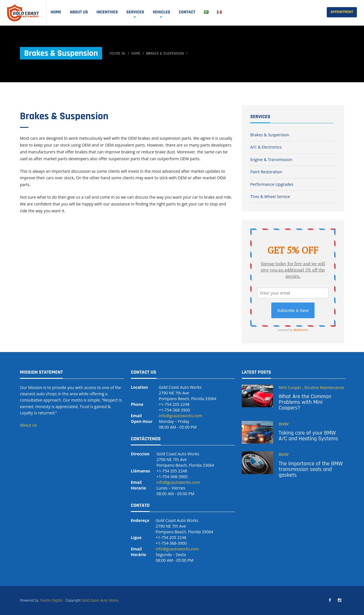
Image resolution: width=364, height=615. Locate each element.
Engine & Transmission (271, 160)
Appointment (342, 12)
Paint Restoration (266, 172)
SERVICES (135, 12)
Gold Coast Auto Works (100, 600)
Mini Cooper (290, 387)
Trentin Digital (51, 600)
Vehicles (162, 12)
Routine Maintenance (324, 387)
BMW (284, 424)
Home (56, 12)
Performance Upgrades (272, 184)
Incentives (107, 12)
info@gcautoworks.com (180, 416)
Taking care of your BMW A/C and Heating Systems (308, 436)
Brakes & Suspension (64, 116)
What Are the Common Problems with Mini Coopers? (305, 402)
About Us (28, 425)
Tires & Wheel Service (270, 197)
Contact (187, 12)
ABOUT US (79, 12)
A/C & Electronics (266, 147)
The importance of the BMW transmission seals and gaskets (311, 469)
